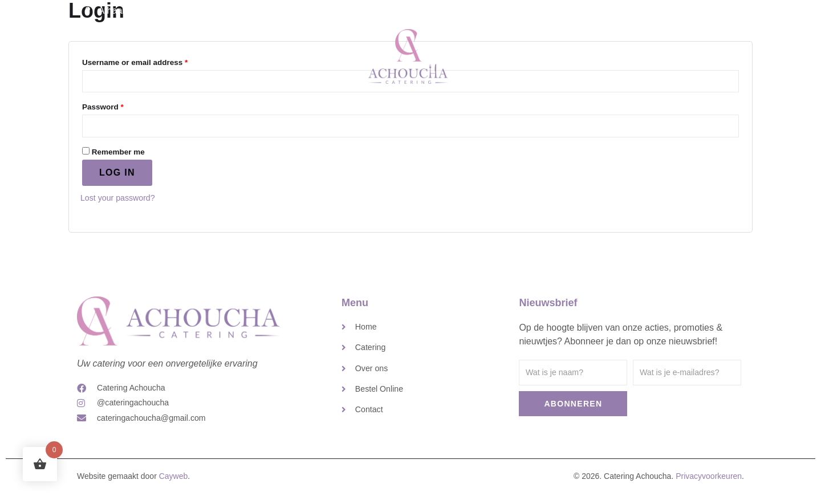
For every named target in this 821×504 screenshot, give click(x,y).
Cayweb (174, 486)
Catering (310, 53)
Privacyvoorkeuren (709, 486)
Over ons (508, 53)
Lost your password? (123, 203)
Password (119, 108)
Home (257, 53)
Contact (565, 53)
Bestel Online (631, 53)
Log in (117, 178)
